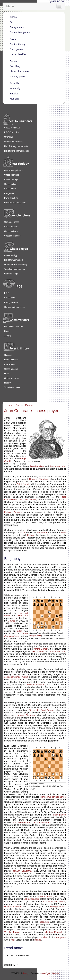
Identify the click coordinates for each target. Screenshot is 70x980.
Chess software (11, 231)
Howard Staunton (38, 479)
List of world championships (17, 151)
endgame (42, 533)
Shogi (7, 331)
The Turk (23, 616)
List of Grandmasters (14, 260)
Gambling (15, 66)
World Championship (14, 142)
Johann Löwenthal (22, 871)
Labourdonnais (58, 466)
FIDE (7, 293)
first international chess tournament (35, 498)
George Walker (58, 907)
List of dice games (19, 71)
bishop (30, 535)
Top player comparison (15, 269)
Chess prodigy (11, 255)
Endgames (9, 193)
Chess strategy (11, 179)
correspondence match (16, 677)
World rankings (11, 274)
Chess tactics (10, 184)
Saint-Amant (23, 484)
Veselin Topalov (12, 932)
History (7, 383)
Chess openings (12, 175)
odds (20, 631)
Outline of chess (12, 378)
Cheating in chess (12, 236)
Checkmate (9, 364)
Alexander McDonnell (54, 901)
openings (44, 922)
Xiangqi (8, 336)
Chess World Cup (12, 128)
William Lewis (45, 896)
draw (22, 533)
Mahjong (14, 99)
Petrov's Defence (13, 512)
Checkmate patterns (13, 170)
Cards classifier (18, 54)
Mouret (11, 621)
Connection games (20, 32)
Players (29, 405)
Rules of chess (11, 360)
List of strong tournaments (16, 146)
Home (10, 405)
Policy (26, 973)
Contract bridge (18, 44)
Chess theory (10, 189)
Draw (7, 374)
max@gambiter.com (50, 973)
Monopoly (15, 88)
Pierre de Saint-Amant (41, 710)
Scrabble (15, 83)
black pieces (59, 815)
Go (11, 22)
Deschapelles (37, 466)
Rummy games (18, 77)
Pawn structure (11, 198)
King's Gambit (36, 636)
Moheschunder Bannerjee (53, 797)
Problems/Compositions (15, 203)
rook (64, 533)
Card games (16, 49)
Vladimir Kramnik (54, 932)
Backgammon (17, 27)
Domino (14, 61)
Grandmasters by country (16, 265)
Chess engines (11, 227)
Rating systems (11, 303)
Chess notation (11, 369)
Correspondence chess (15, 307)
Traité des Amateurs (16, 635)
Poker (13, 39)
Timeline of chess (12, 387)
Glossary (8, 355)
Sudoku (14, 94)
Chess (13, 17)
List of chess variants (14, 326)
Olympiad (9, 137)
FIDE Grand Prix (12, 132)
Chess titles (10, 298)
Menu (10, 6)
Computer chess (12, 222)
